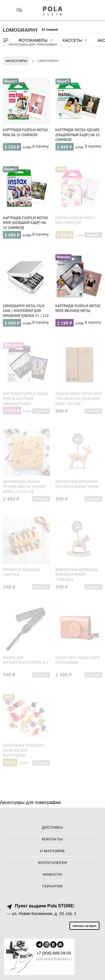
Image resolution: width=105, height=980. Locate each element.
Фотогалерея (52, 863)
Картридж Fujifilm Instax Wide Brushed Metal (78, 308)
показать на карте (84, 926)
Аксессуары (16, 61)
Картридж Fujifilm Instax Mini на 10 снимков (25, 132)
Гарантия (52, 886)
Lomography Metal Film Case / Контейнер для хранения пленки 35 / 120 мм (26, 313)
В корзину (41, 146)
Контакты (52, 839)
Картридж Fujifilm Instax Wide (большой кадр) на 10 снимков (25, 223)
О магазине (52, 851)
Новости (52, 874)
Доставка (53, 827)
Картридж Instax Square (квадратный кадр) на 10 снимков (78, 135)
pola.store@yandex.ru (54, 959)
